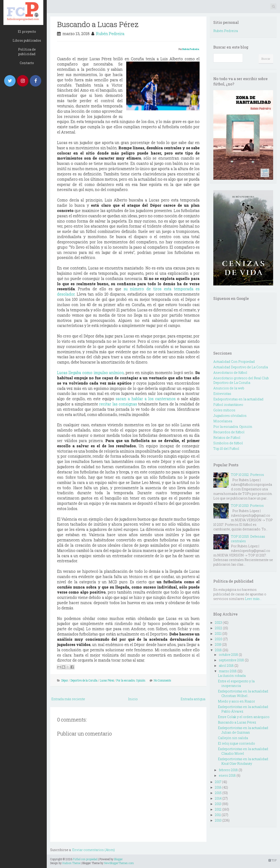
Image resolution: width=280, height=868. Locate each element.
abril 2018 (226, 666)
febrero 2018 (228, 770)
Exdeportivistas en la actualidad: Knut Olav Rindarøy (243, 761)
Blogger (118, 859)
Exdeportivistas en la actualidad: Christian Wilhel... (243, 693)
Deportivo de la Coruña (84, 680)
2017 (218, 782)
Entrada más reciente (68, 699)
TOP (273, 860)
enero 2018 (227, 775)
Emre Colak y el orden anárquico (244, 717)
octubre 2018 (228, 655)
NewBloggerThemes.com (119, 863)
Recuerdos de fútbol (229, 432)
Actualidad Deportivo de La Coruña (241, 367)
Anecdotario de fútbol (230, 373)
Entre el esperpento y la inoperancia (236, 683)
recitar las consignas (118, 404)
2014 (218, 798)
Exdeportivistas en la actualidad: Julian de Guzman (243, 730)
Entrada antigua (193, 699)
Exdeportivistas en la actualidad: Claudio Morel (243, 751)
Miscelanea (223, 421)
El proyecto (27, 31)
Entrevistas (222, 394)
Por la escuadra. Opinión (131, 680)
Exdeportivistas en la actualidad (238, 399)
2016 (218, 787)
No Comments (162, 680)
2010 (218, 820)
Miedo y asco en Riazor (236, 701)
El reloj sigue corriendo (236, 743)
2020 (219, 639)
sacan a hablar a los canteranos (146, 399)
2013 (218, 804)
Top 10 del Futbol (226, 449)
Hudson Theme (71, 863)
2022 (219, 628)
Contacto (27, 63)
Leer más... (253, 599)
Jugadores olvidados (230, 416)
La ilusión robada (232, 676)
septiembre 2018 (231, 660)
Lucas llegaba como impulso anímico (90, 373)
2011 (218, 815)
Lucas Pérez (107, 680)
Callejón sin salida (233, 738)
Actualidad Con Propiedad (234, 362)
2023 (218, 623)
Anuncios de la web (229, 388)
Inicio (133, 699)
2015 (218, 793)
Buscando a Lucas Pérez (98, 24)
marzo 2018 (228, 671)
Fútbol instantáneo (228, 405)
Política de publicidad (27, 52)
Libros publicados (27, 40)
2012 (218, 809)
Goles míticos (224, 410)
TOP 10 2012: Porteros (247, 475)
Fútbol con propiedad (85, 859)
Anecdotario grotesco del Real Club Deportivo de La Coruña (241, 380)
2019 (218, 644)
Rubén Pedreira (110, 34)
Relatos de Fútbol (227, 438)
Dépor (65, 680)
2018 (218, 650)
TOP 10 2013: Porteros (247, 506)
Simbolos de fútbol (228, 443)
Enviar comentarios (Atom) (93, 850)
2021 (218, 633)
